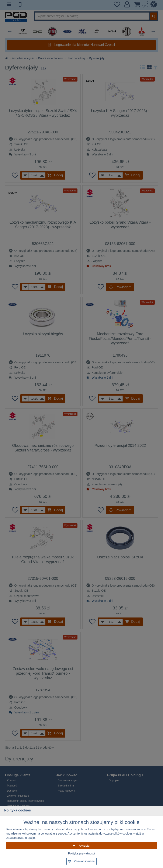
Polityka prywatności (82, 853)
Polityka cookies (18, 810)
